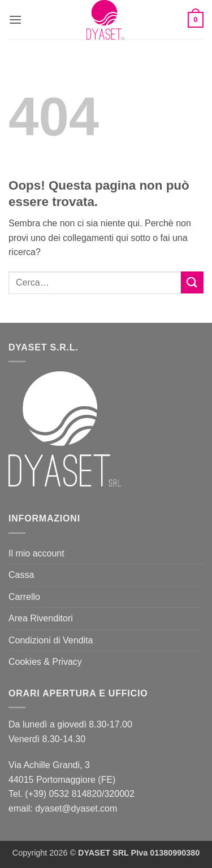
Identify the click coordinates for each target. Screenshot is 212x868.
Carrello (24, 597)
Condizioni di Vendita (51, 640)
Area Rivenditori (41, 618)
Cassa (21, 575)
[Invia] (192, 282)
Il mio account (36, 553)
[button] (15, 19)
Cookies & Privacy (45, 662)
